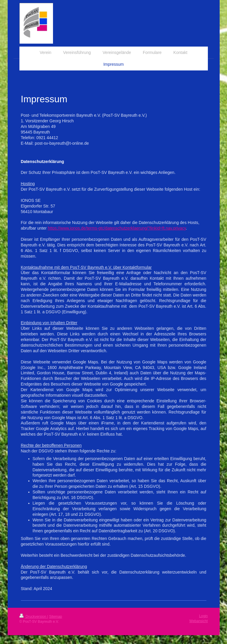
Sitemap (56, 617)
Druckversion (33, 617)
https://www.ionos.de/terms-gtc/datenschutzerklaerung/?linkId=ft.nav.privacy (117, 228)
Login (203, 616)
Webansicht (198, 621)
